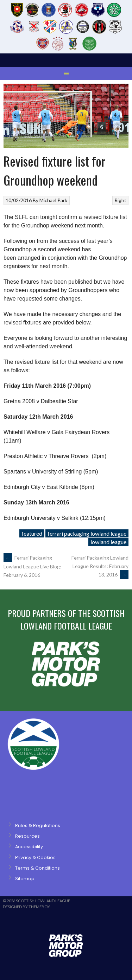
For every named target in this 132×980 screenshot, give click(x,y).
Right (120, 200)
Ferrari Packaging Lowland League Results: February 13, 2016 (100, 566)
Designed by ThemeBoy (26, 907)
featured (32, 533)
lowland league (108, 542)
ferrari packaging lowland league (87, 533)
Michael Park (53, 200)
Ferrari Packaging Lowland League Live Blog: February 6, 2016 (32, 566)
